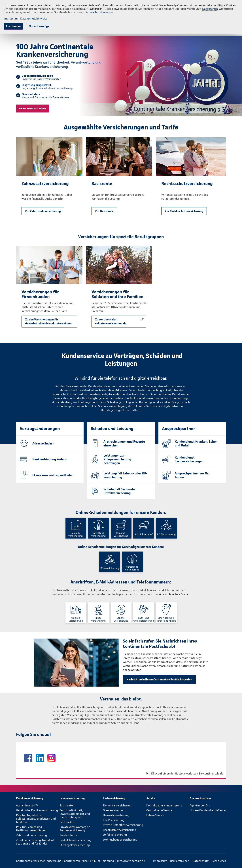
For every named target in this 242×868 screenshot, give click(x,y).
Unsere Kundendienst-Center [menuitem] (208, 810)
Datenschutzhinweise (34, 19)
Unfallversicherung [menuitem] (115, 835)
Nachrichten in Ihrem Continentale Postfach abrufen (159, 679)
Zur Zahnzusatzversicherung (43, 211)
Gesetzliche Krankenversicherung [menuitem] (37, 810)
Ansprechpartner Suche (174, 594)
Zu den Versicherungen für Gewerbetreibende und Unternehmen (49, 321)
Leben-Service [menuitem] (155, 815)
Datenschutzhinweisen (99, 12)
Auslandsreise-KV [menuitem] (27, 805)
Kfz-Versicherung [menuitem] (114, 820)
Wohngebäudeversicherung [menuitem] (120, 840)
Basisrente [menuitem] (66, 805)
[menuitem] (38, 798)
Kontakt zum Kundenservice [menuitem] (164, 805)
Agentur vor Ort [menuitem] (200, 805)
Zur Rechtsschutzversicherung (184, 211)
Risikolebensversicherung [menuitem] (76, 840)
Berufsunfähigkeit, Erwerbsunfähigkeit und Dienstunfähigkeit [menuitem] (75, 814)
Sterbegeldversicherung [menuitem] (75, 845)
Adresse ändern (43, 443)
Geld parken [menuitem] (67, 822)
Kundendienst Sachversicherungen (189, 459)
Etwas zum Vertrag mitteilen (53, 475)
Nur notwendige (39, 26)
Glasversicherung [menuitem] (114, 810)
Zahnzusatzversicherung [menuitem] (31, 835)
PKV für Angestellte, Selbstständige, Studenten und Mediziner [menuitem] (36, 819)
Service (77, 594)
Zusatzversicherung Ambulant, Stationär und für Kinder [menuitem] (35, 842)
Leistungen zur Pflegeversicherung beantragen (117, 459)
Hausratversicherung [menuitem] (116, 815)
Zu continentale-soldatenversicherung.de (111, 321)
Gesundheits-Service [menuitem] (159, 810)
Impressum (11, 19)
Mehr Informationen (32, 108)
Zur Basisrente (104, 211)
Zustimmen (13, 26)
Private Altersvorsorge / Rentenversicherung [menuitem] (75, 829)
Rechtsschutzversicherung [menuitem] (120, 830)
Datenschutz (210, 9)
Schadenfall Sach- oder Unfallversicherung (120, 491)
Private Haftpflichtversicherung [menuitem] (123, 825)
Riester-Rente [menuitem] (68, 835)
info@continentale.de (131, 861)
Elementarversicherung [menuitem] (118, 805)
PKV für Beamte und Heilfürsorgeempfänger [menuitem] (31, 829)
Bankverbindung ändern (49, 459)
